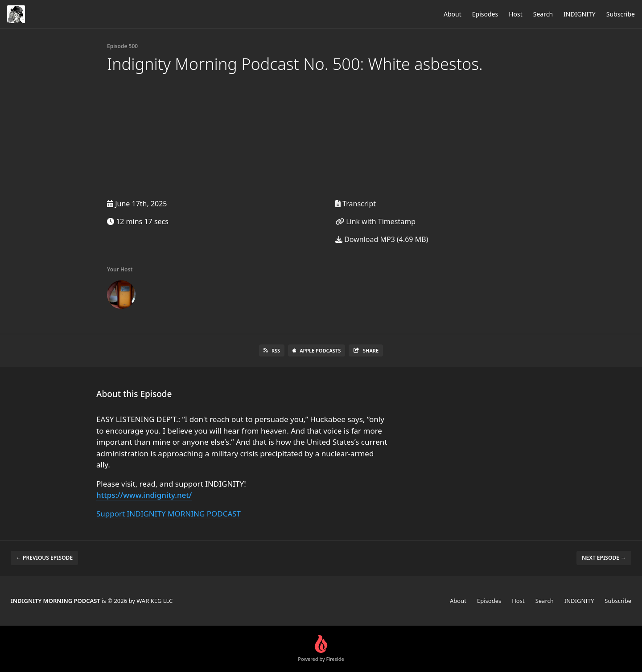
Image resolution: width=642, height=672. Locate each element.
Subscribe (621, 14)
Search (543, 14)
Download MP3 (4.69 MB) (382, 239)
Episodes (485, 14)
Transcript (356, 204)
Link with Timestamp (375, 221)
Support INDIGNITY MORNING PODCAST (169, 514)
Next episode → (604, 558)
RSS (272, 350)
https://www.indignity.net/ (144, 495)
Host (516, 14)
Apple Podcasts (317, 350)
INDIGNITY (580, 14)
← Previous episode (44, 558)
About (453, 14)
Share (366, 350)
